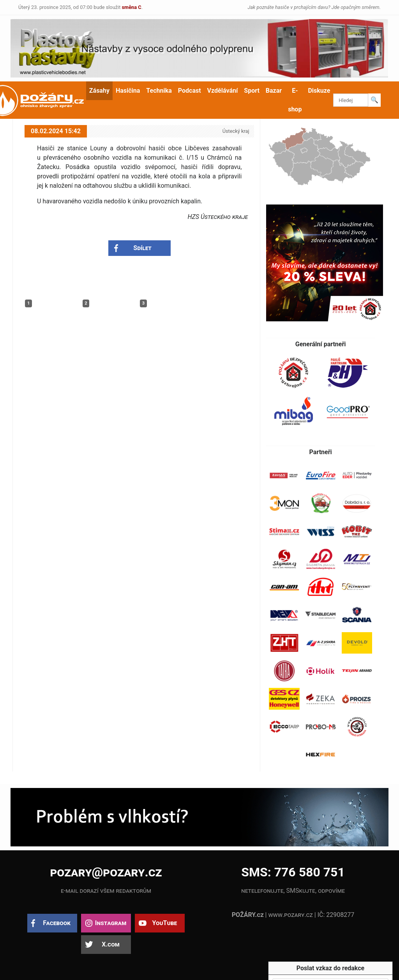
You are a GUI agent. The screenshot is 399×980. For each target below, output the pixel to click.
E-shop (295, 100)
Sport (252, 91)
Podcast (190, 91)
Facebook (57, 923)
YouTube (164, 923)
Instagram (111, 923)
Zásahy (99, 91)
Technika (159, 91)
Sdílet (142, 248)
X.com (110, 944)
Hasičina (128, 91)
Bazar (274, 91)
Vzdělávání (223, 91)
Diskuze (319, 91)
